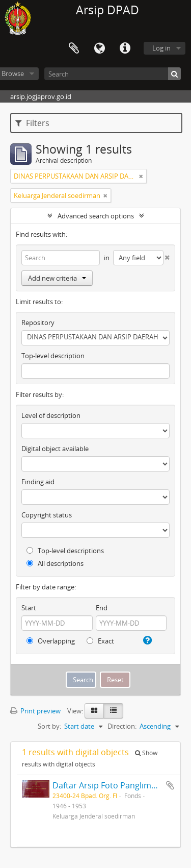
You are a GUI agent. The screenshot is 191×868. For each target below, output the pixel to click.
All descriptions (55, 563)
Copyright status (47, 515)
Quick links (125, 48)
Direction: (122, 726)
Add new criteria (57, 278)
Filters (32, 123)
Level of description (51, 415)
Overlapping (51, 641)
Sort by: (49, 726)
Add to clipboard (170, 785)
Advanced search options (96, 216)
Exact (100, 641)
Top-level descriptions (65, 551)
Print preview (35, 711)
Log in (161, 48)
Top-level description (53, 356)
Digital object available (55, 449)
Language (99, 48)
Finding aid (38, 482)
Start (29, 608)
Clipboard (74, 48)
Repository (38, 323)
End (102, 608)
